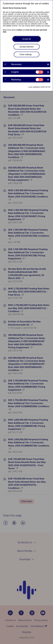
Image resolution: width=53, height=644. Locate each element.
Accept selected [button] (27, 47)
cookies (19, 30)
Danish (6, 8)
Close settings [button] (26, 54)
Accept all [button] (27, 39)
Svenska (17, 8)
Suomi (24, 8)
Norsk (11, 8)
